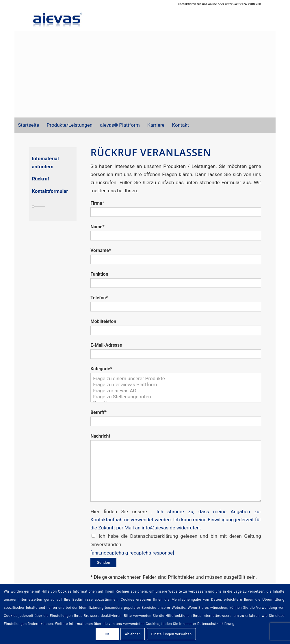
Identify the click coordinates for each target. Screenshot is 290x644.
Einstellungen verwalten (172, 634)
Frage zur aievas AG (176, 391)
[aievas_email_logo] (58, 20)
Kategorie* (101, 369)
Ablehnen (133, 634)
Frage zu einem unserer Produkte (176, 379)
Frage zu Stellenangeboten (176, 397)
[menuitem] (28, 125)
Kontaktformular (50, 191)
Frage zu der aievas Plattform (176, 385)
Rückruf (40, 179)
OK (107, 634)
